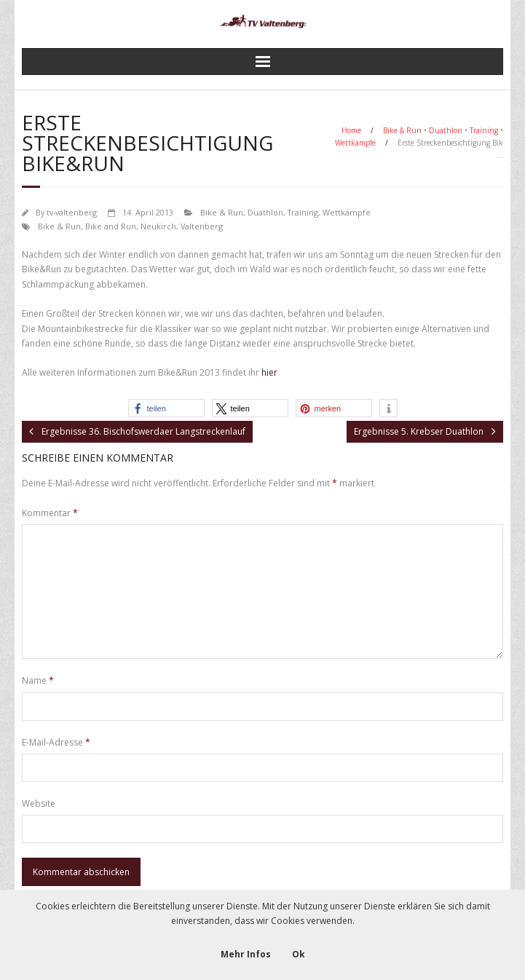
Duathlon (446, 130)
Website (39, 803)
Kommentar (50, 513)
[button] (166, 408)
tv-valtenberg (72, 212)
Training (484, 130)
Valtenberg (202, 226)
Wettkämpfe (355, 143)
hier (269, 372)
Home (351, 130)
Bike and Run (111, 226)
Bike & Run (402, 130)
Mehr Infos (246, 954)
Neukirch (158, 226)
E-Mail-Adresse (56, 742)
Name (38, 680)
